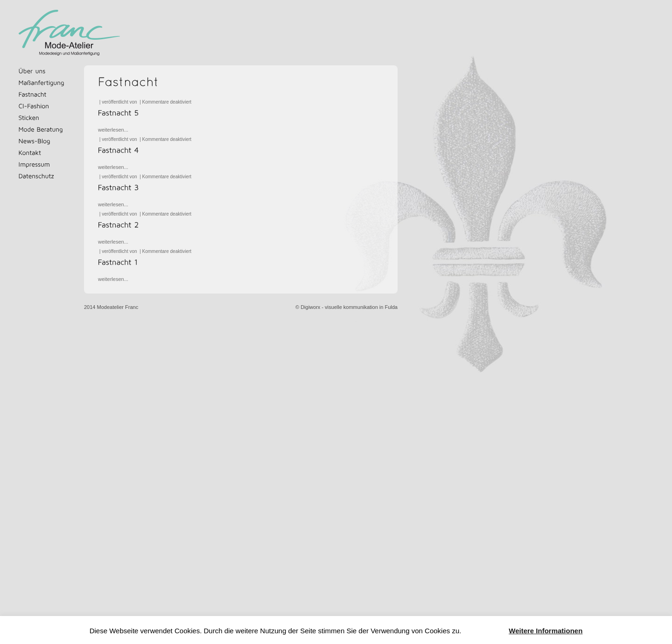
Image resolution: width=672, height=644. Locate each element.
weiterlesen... (113, 130)
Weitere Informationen (546, 631)
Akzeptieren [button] (485, 631)
